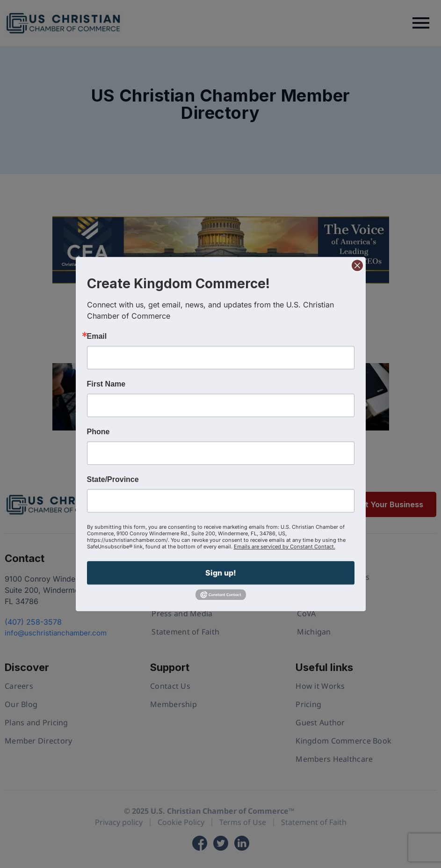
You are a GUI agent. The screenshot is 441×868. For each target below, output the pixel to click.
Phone (98, 432)
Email (97, 336)
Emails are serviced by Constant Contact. (285, 547)
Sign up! (221, 573)
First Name (106, 384)
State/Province (113, 480)
